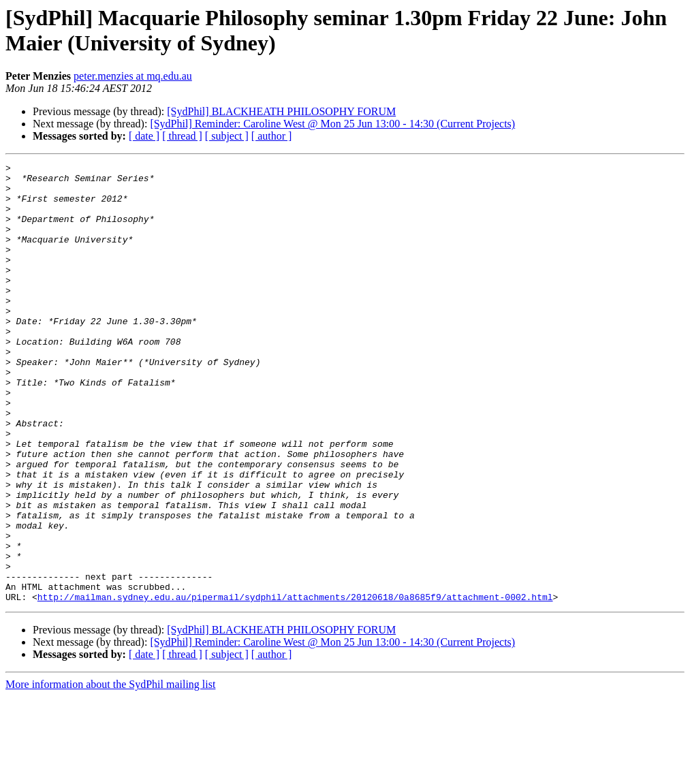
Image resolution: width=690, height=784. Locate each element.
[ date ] (144, 136)
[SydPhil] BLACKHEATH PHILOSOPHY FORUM (281, 111)
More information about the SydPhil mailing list (110, 772)
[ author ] (272, 136)
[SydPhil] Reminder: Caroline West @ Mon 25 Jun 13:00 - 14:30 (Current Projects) (332, 124)
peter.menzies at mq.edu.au (133, 76)
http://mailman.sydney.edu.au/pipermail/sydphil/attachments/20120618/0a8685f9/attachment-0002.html (295, 685)
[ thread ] (182, 136)
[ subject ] (227, 136)
